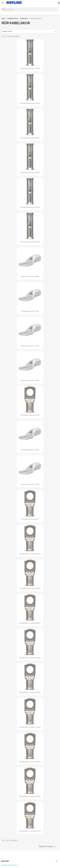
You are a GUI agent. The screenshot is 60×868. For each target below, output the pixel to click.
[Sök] (30, 9)
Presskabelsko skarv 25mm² (30, 138)
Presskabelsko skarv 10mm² (30, 68)
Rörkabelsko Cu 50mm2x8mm (30, 762)
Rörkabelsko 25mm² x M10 (30, 380)
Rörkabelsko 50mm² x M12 (30, 484)
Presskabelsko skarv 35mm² (30, 173)
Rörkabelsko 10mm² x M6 (30, 311)
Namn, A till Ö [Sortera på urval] (30, 31)
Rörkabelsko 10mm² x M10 (30, 276)
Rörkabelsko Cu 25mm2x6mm (30, 623)
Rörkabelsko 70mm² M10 (30, 519)
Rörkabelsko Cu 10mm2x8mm (30, 554)
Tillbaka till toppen (47, 847)
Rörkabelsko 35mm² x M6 (30, 450)
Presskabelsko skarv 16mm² (30, 103)
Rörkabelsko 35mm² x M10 (30, 415)
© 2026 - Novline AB (9, 865)
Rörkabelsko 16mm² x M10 (30, 346)
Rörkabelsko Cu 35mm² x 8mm (30, 727)
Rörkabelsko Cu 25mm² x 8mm (30, 658)
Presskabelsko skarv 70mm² (30, 242)
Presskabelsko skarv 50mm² (30, 207)
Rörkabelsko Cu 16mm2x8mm (30, 588)
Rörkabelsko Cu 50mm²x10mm (30, 796)
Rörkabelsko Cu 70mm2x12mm (30, 831)
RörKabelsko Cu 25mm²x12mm (30, 692)
